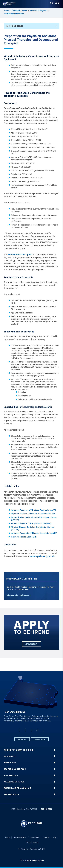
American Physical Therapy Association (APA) (31, 523)
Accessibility (35, 837)
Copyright (46, 837)
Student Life (11, 776)
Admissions (10, 763)
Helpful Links (11, 794)
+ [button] (55, 750)
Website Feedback (32, 842)
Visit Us (22, 739)
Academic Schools (14, 782)
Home (6, 11)
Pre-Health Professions (14, 14)
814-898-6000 (46, 809)
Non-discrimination (20, 837)
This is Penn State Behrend (19, 750)
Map (55, 837)
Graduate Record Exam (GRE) (24, 537)
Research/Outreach (15, 769)
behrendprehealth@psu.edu (42, 556)
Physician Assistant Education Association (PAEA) (33, 514)
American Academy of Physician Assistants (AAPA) (33, 510)
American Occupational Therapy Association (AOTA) (34, 533)
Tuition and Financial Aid (18, 788)
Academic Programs (39, 11)
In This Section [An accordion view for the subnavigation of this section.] (31, 26)
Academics (10, 756)
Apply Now (40, 739)
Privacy (7, 837)
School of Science (19, 11)
